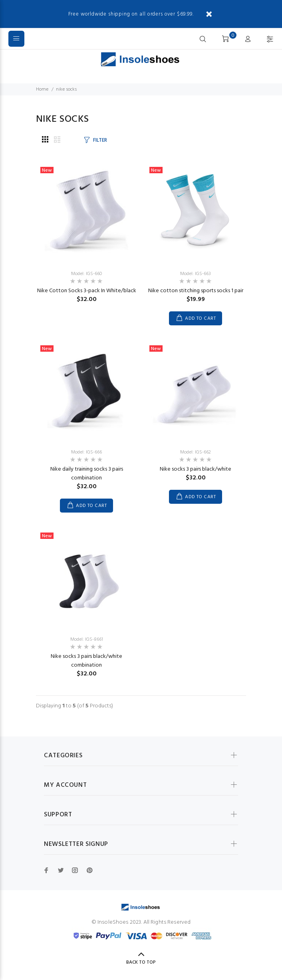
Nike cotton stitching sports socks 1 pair (196, 291)
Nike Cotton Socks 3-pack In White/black (87, 291)
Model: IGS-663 (196, 274)
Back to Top (141, 962)
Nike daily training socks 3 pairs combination (87, 474)
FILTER (100, 140)
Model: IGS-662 (196, 452)
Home (42, 89)
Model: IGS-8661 (87, 639)
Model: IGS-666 (86, 452)
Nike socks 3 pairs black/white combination (86, 661)
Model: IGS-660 (86, 274)
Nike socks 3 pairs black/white (196, 469)
